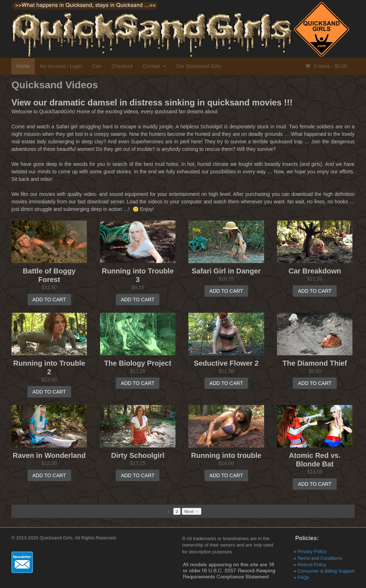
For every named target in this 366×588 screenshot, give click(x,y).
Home (23, 66)
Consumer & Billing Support (326, 571)
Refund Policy (312, 565)
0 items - (330, 66)
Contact (151, 66)
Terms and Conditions (320, 558)
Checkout (122, 66)
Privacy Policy (312, 551)
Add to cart (49, 300)
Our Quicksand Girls (198, 66)
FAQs (303, 577)
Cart (97, 66)
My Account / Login (61, 66)
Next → (192, 511)
